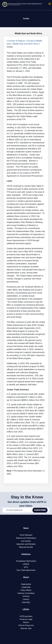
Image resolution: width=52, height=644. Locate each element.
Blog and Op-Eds (26, 547)
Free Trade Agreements (26, 570)
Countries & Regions (16, 41)
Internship (26, 602)
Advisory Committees (26, 593)
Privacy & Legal (26, 619)
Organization (26, 584)
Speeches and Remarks (26, 544)
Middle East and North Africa (26, 44)
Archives (26, 596)
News (26, 528)
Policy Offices (26, 590)
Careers (26, 599)
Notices (26, 622)
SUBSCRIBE (40, 510)
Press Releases (26, 535)
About (26, 577)
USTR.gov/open (26, 616)
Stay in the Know (27, 497)
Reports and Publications (26, 538)
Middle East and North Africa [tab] (26, 34)
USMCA (26, 564)
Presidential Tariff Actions (26, 561)
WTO (26, 567)
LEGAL (26, 609)
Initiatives (26, 554)
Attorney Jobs (26, 628)
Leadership (26, 587)
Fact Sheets (26, 541)
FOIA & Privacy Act (26, 625)
